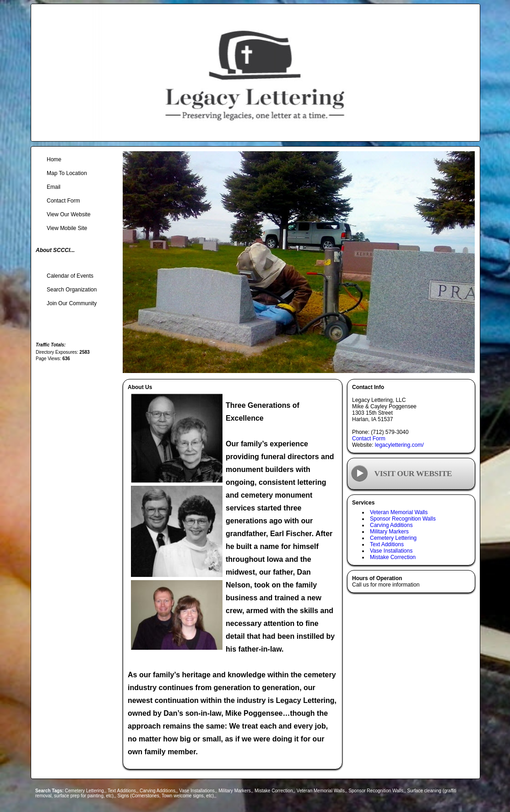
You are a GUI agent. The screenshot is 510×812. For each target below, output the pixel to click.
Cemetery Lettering (393, 538)
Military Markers (389, 532)
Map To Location (67, 173)
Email (54, 187)
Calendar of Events (70, 276)
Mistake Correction (393, 557)
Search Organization (72, 290)
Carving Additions (391, 525)
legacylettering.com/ (399, 445)
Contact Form (369, 439)
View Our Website (69, 214)
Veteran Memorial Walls (399, 512)
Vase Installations (391, 551)
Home (54, 159)
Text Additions (387, 544)
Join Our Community (72, 303)
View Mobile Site (67, 228)
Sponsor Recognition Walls (403, 519)
